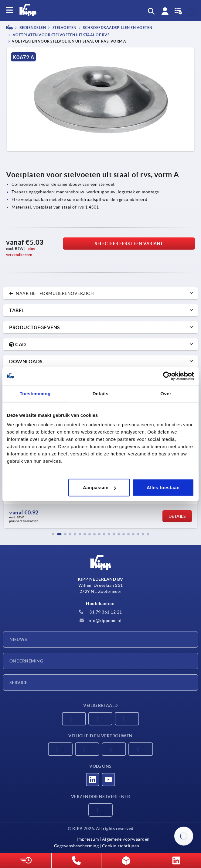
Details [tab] (101, 393)
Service (18, 683)
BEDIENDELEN (32, 28)
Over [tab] (166, 393)
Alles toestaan (163, 488)
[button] (53, 534)
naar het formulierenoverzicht (53, 293)
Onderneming (26, 661)
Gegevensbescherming (77, 846)
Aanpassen (99, 488)
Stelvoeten (64, 28)
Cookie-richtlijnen (121, 846)
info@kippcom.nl (101, 621)
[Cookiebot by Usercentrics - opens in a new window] (167, 376)
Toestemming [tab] (35, 393)
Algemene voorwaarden (126, 839)
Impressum (88, 839)
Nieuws (18, 639)
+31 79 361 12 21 (101, 612)
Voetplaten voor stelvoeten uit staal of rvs (61, 35)
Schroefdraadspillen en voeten (117, 28)
